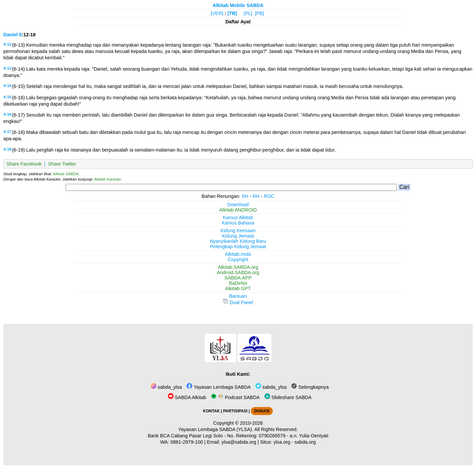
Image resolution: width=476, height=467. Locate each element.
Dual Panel (238, 302)
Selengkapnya (310, 387)
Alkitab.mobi (238, 254)
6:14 (7, 86)
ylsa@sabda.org (239, 442)
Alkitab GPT (238, 288)
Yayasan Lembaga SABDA (219, 387)
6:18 (7, 149)
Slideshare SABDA (288, 397)
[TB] (232, 13)
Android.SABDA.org (238, 272)
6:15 (7, 97)
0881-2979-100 (187, 442)
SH (245, 196)
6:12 (7, 44)
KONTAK (212, 411)
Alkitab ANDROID (238, 210)
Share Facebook (24, 164)
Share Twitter (62, 164)
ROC (269, 196)
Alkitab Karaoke (108, 179)
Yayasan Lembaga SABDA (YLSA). (216, 429)
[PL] (248, 13)
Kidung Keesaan (238, 231)
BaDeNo (238, 283)
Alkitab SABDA (66, 174)
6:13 (7, 68)
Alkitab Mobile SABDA (238, 5)
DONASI (262, 411)
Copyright (238, 259)
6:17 (7, 132)
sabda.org (305, 442)
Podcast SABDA (235, 397)
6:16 (7, 114)
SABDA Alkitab (187, 397)
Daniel (10, 35)
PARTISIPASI (235, 411)
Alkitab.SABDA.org (238, 267)
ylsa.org (282, 442)
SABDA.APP (238, 278)
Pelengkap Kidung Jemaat (238, 246)
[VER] (217, 13)
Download (238, 205)
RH (256, 196)
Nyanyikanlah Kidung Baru (238, 241)
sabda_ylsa (166, 387)
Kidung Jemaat (238, 236)
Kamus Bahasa (238, 223)
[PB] (259, 13)
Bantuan (238, 296)
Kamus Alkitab (238, 218)
